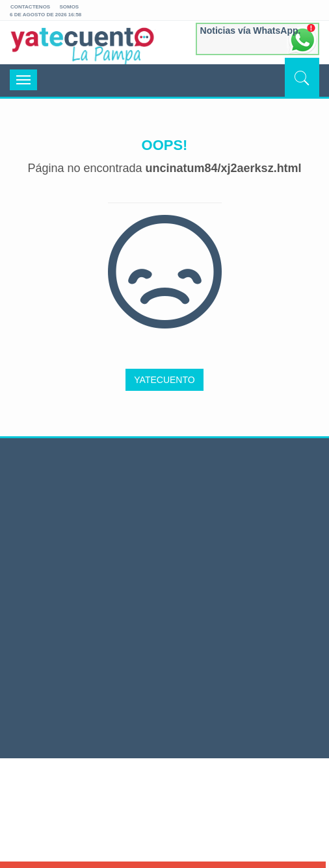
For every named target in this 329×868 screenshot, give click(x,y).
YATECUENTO (164, 380)
